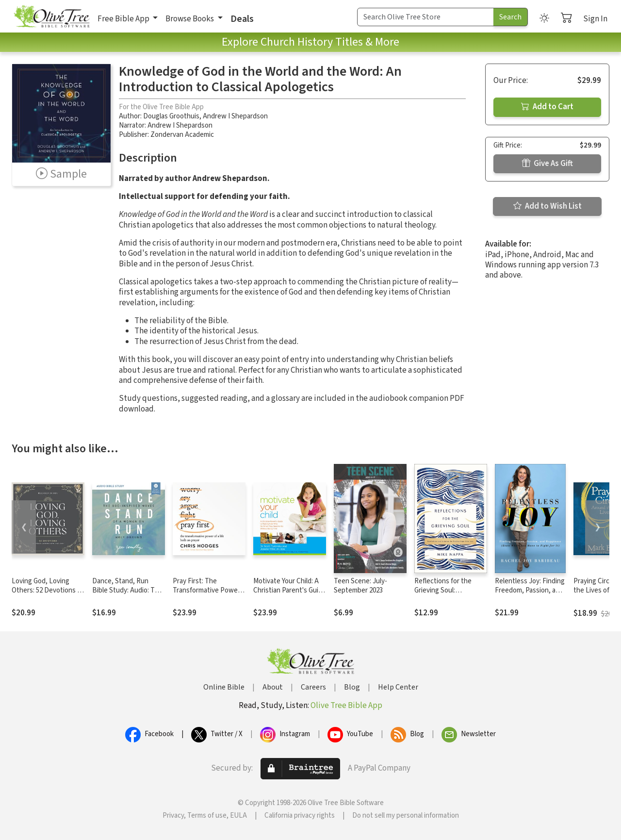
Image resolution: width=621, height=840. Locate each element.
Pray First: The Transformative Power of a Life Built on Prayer (208, 590)
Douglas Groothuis (171, 116)
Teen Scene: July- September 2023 (360, 586)
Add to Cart (547, 107)
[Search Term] (425, 17)
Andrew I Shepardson (235, 116)
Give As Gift (547, 164)
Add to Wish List (547, 206)
